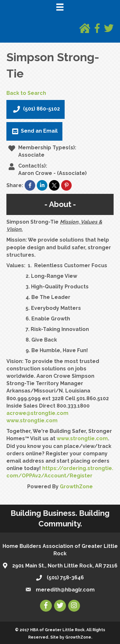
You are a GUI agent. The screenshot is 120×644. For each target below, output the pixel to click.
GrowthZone (76, 487)
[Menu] (60, 7)
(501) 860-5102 (36, 109)
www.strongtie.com (32, 421)
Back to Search (26, 93)
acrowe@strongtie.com (37, 413)
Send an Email (34, 131)
